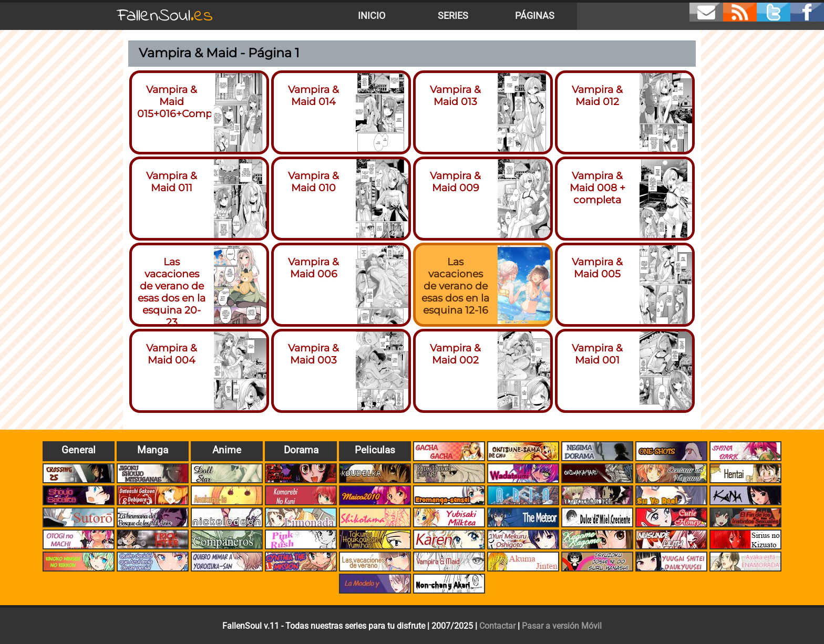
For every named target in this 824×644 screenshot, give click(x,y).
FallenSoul (165, 16)
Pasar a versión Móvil (562, 626)
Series (453, 16)
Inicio (372, 16)
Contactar (497, 626)
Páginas (535, 16)
